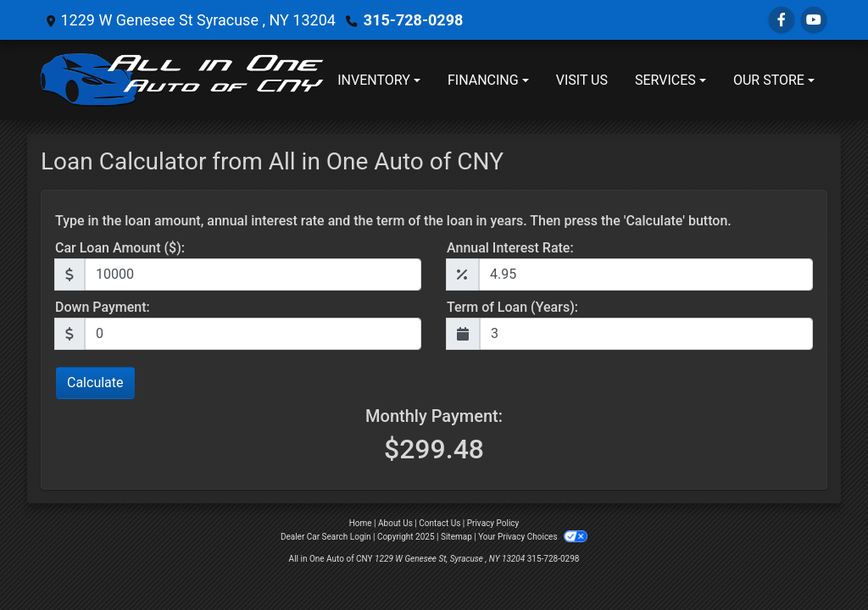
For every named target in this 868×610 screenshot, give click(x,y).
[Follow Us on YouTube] (814, 20)
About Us (395, 523)
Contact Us (440, 523)
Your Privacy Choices (533, 537)
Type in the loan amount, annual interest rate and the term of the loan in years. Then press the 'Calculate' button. (393, 221)
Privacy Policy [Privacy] (493, 523)
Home (361, 523)
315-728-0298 (413, 20)
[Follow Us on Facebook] (782, 20)
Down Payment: (103, 307)
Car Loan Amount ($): (120, 248)
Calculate (95, 383)
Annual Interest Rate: (510, 248)
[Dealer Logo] (182, 80)
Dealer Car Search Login (326, 537)
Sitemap (456, 537)
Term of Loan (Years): (512, 307)
